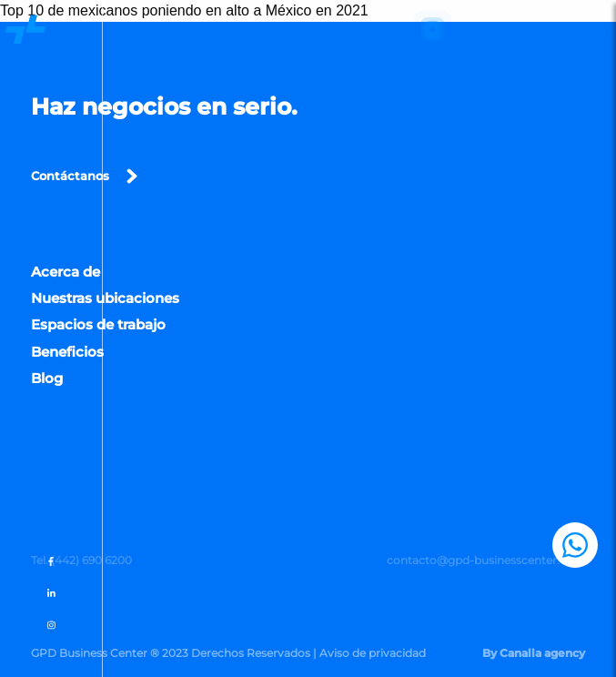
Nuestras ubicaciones (105, 302)
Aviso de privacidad (373, 653)
